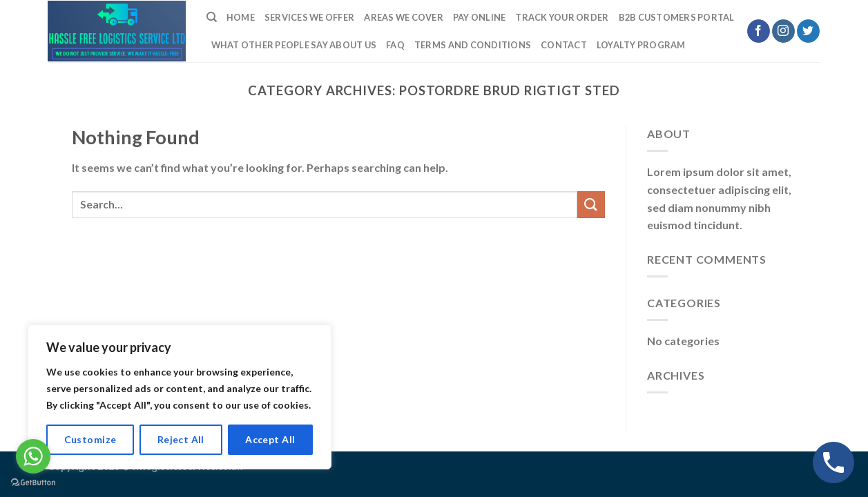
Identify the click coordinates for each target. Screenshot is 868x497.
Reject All (181, 439)
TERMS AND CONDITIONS (473, 45)
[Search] (212, 17)
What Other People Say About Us (294, 45)
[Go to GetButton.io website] (33, 483)
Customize (90, 439)
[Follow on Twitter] (808, 31)
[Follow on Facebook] (759, 31)
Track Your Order (562, 17)
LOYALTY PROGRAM (641, 45)
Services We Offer (309, 17)
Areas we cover (404, 17)
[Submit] (591, 205)
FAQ (395, 45)
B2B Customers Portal (677, 17)
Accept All (270, 439)
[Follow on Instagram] (783, 31)
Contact (564, 45)
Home (241, 17)
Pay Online (480, 17)
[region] (180, 397)
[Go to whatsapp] (33, 456)
